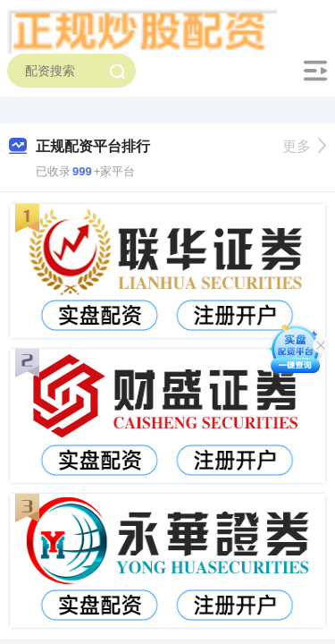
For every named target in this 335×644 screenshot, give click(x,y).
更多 (304, 146)
